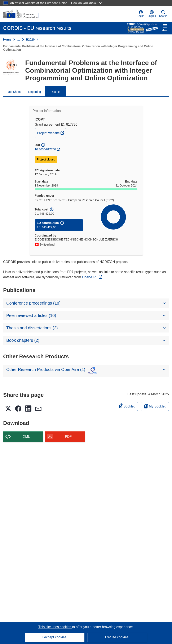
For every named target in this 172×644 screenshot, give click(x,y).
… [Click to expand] (19, 39)
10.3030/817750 (45, 149)
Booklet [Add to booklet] (127, 406)
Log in (141, 14)
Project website (52, 133)
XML (27, 437)
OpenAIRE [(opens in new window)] (90, 277)
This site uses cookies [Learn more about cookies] (55, 627)
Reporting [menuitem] (35, 92)
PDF (68, 437)
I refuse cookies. (117, 637)
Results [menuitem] (56, 92)
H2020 (30, 39)
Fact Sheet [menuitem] (14, 92)
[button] (152, 14)
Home (7, 39)
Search (163, 14)
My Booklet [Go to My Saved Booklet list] (155, 406)
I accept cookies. (55, 637)
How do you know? (87, 3)
